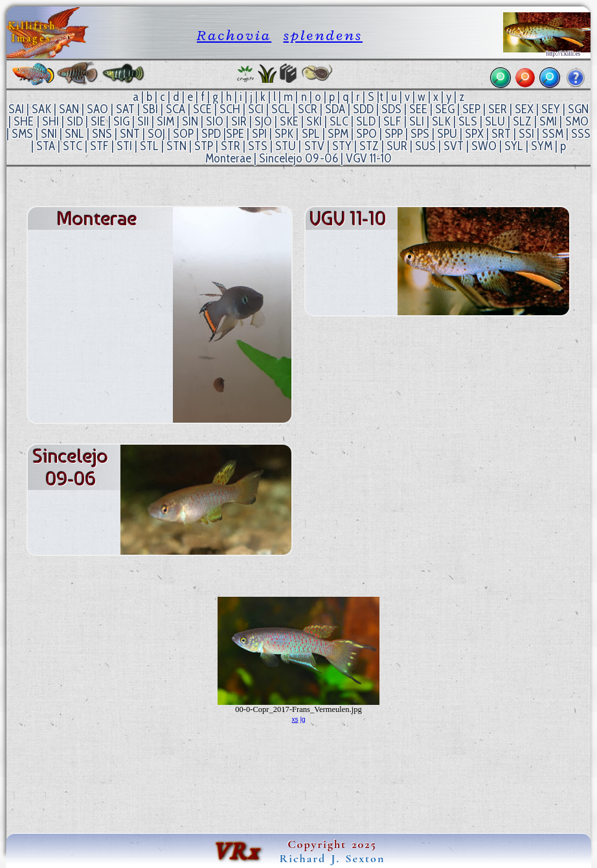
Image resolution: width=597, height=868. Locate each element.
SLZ (522, 121)
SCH (230, 109)
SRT (501, 134)
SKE (289, 121)
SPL (311, 134)
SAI (16, 109)
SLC (339, 121)
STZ (369, 146)
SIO (215, 121)
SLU (495, 121)
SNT (130, 134)
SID (75, 121)
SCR (308, 109)
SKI (314, 121)
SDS (391, 109)
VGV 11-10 (369, 158)
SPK (284, 134)
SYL (514, 146)
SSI (526, 134)
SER (498, 109)
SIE (98, 121)
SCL (281, 109)
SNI (49, 134)
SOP (183, 134)
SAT (125, 109)
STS (258, 146)
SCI (256, 109)
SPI (259, 134)
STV (314, 146)
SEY (551, 109)
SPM (338, 134)
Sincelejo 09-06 (298, 158)
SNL (74, 134)
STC (73, 146)
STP (204, 146)
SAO (97, 109)
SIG (121, 121)
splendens (323, 35)
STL (149, 146)
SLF (392, 121)
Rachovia (234, 35)
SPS (420, 134)
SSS (581, 134)
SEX (524, 109)
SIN (190, 121)
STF (99, 146)
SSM (553, 134)
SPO (366, 134)
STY (342, 146)
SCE (202, 109)
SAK (41, 109)
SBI (150, 109)
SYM (542, 146)
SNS (102, 134)
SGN (578, 109)
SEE (418, 109)
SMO (577, 121)
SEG (445, 109)
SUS (425, 146)
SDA (335, 109)
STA (46, 146)
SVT (454, 146)
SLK (441, 121)
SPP (394, 134)
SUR (397, 146)
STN (176, 146)
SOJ (156, 134)
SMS (22, 134)
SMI (548, 121)
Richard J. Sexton (332, 858)
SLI (417, 121)
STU (286, 146)
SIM (165, 121)
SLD (366, 121)
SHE (24, 121)
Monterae (228, 158)
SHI (51, 121)
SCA (175, 109)
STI (124, 146)
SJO (263, 121)
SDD (363, 109)
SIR (239, 121)
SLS (468, 121)
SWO (484, 146)
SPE (235, 134)
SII (143, 121)
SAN (69, 109)
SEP (471, 109)
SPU (447, 134)
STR (231, 146)
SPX (474, 134)
